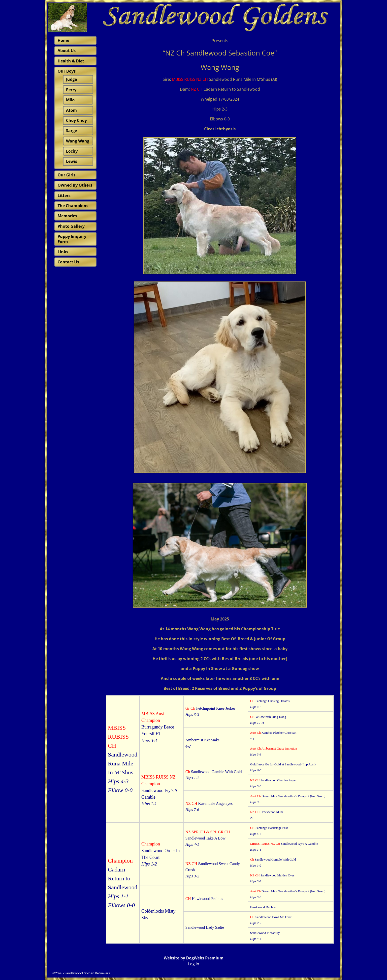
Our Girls (66, 175)
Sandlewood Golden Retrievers (87, 973)
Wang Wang (78, 141)
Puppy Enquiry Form (72, 239)
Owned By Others (75, 185)
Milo (70, 100)
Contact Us (68, 262)
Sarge (71, 131)
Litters (64, 196)
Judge (71, 79)
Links (63, 252)
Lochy (72, 151)
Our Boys (67, 71)
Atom (71, 110)
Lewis (72, 161)
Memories (67, 216)
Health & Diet (71, 61)
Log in (194, 964)
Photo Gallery (71, 226)
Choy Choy (76, 120)
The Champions (73, 206)
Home (63, 40)
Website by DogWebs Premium (194, 958)
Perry (71, 90)
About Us (67, 51)
